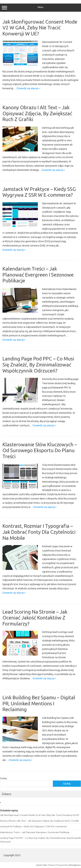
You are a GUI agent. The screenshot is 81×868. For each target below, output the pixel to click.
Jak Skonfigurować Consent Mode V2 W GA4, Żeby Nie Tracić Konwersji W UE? (40, 28)
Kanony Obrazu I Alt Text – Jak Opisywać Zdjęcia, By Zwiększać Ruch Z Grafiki (37, 113)
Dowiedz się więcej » (28, 88)
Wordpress (75, 865)
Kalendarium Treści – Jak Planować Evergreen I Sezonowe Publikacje (38, 275)
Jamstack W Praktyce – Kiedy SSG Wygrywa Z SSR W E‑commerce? (34, 826)
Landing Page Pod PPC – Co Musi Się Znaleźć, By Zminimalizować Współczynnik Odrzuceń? (38, 365)
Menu (40, 8)
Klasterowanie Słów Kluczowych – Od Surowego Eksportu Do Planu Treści (40, 450)
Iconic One (42, 865)
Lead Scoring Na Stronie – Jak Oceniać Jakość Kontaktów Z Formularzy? (35, 618)
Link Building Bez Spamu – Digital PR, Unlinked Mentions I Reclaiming (39, 703)
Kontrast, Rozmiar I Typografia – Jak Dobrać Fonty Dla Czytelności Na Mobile (39, 532)
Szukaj (3, 778)
